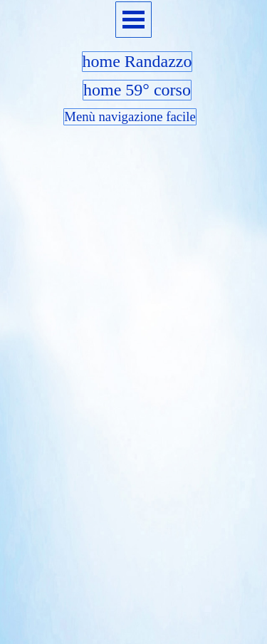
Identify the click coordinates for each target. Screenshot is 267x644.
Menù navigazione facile (130, 116)
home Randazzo (137, 61)
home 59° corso (137, 90)
